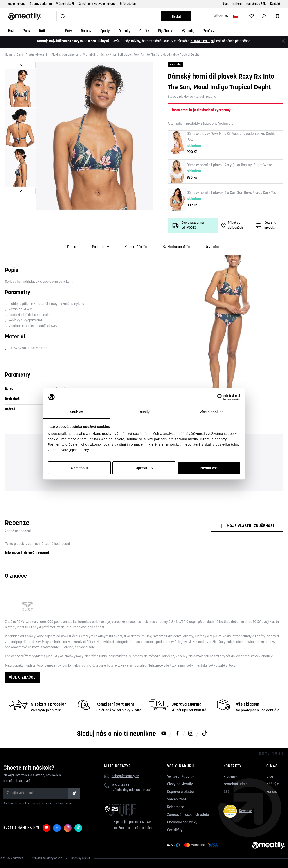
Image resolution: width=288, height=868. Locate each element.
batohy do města (145, 657)
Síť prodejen (128, 4)
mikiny (147, 637)
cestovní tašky (120, 657)
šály (91, 648)
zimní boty (185, 666)
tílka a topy (132, 637)
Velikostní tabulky (181, 777)
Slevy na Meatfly (180, 784)
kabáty (260, 637)
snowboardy (50, 648)
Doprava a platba (181, 792)
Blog (225, 4)
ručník (85, 666)
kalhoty (188, 637)
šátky (91, 642)
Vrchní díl (90, 55)
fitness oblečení (142, 642)
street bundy (242, 637)
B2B (226, 792)
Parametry (100, 247)
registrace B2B (256, 4)
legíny (182, 642)
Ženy (27, 31)
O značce (213, 247)
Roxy (40, 637)
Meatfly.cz (17, 858)
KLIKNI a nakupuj (203, 41)
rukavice (67, 648)
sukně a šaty (60, 642)
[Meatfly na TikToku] (204, 734)
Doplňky (125, 31)
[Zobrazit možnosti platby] (194, 845)
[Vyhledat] (109, 16)
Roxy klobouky (262, 657)
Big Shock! (166, 31)
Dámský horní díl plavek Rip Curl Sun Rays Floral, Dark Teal (232, 193)
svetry (158, 637)
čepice (80, 648)
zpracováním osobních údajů (55, 804)
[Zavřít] (283, 41)
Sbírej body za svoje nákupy (97, 4)
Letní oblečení (38, 55)
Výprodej (188, 31)
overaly (77, 642)
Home (9, 55)
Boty (69, 31)
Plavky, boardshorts (65, 55)
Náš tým (273, 784)
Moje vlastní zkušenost (247, 526)
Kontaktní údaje (235, 784)
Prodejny (230, 777)
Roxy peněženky (49, 666)
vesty (227, 637)
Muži (11, 31)
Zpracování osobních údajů (188, 815)
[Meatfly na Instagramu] (191, 734)
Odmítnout (79, 468)
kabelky (181, 657)
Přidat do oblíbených (232, 225)
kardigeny (173, 637)
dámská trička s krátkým (75, 637)
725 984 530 (121, 786)
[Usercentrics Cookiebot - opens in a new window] (221, 397)
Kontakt (275, 4)
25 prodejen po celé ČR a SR (131, 822)
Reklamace (176, 807)
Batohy (86, 31)
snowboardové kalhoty (22, 648)
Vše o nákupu (17, 4)
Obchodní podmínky (182, 823)
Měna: (218, 16)
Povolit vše (209, 468)
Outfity (144, 31)
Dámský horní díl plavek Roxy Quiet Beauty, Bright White (229, 165)
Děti (42, 31)
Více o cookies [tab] (211, 412)
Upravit (144, 468)
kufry (103, 657)
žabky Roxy (227, 666)
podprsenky (165, 642)
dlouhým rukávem (109, 637)
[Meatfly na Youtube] (164, 734)
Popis (72, 247)
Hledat (176, 17)
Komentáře (136, 247)
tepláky (215, 637)
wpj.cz (86, 858)
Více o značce (22, 677)
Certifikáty (175, 830)
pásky (67, 666)
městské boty (205, 666)
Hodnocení (177, 247)
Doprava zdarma (41, 4)
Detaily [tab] (144, 412)
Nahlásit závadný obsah (47, 858)
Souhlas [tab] (76, 412)
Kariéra (237, 4)
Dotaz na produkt (266, 225)
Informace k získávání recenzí (27, 553)
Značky (209, 31)
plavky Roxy (40, 642)
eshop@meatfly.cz (125, 776)
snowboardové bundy (258, 642)
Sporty (105, 31)
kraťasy (201, 637)
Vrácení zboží (65, 4)
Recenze (238, 811)
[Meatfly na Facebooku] (177, 734)
